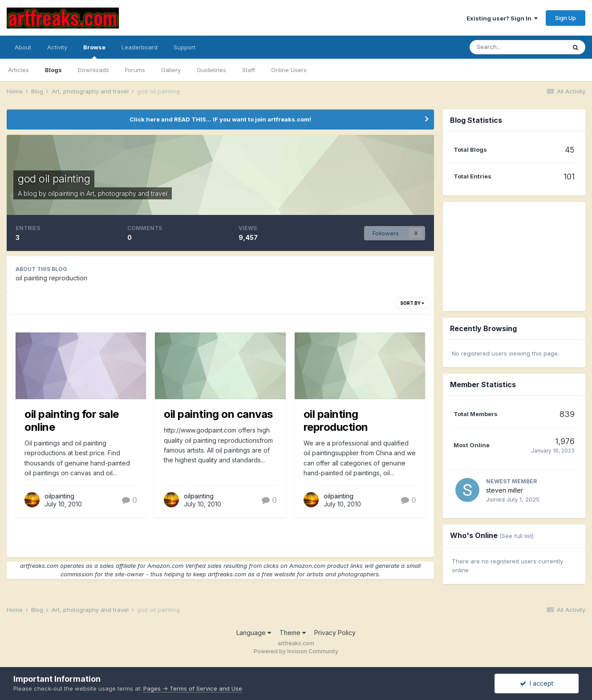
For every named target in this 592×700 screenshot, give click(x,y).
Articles (18, 70)
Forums (135, 70)
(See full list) (517, 536)
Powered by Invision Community (296, 651)
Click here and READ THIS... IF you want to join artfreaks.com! (220, 119)
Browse (94, 51)
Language (254, 633)
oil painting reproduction (336, 421)
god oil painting (54, 179)
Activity (57, 47)
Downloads (93, 70)
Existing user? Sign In (502, 18)
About (23, 47)
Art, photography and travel (127, 193)
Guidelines (211, 70)
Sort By (412, 303)
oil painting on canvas (218, 414)
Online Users (289, 70)
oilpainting (63, 193)
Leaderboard (140, 47)
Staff (249, 70)
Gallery (171, 70)
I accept (537, 683)
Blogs (53, 70)
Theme (293, 633)
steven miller (505, 490)
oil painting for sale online (72, 421)
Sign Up (566, 18)
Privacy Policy (335, 633)
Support (184, 47)
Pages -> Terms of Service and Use (193, 688)
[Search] (518, 47)
